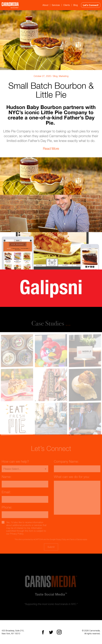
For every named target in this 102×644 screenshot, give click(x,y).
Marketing (64, 76)
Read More (51, 148)
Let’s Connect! (91, 5)
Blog (76, 5)
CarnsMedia (10, 5)
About (45, 5)
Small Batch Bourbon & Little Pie (51, 90)
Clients (67, 5)
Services (56, 5)
